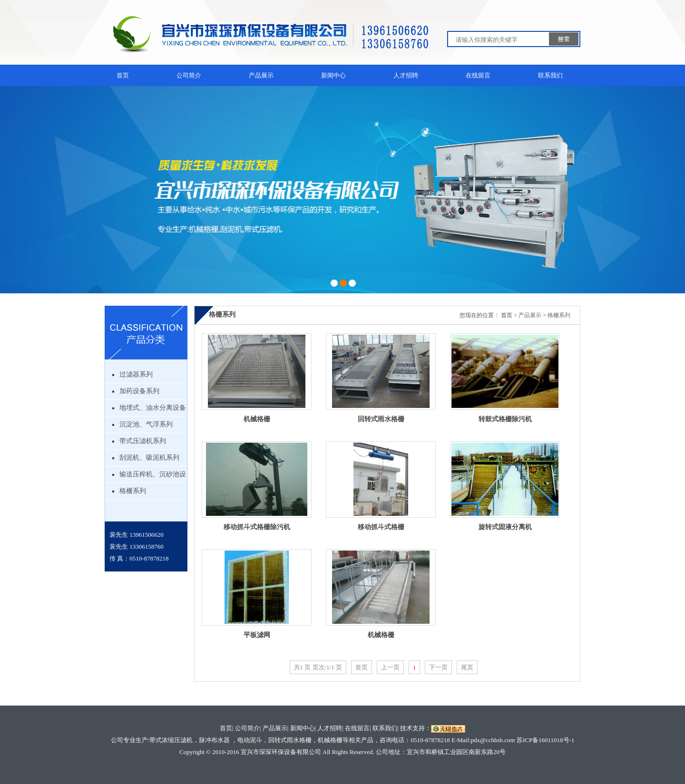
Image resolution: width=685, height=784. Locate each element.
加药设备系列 (139, 391)
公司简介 (189, 75)
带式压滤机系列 (143, 441)
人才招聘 (406, 75)
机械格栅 (257, 419)
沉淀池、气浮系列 (146, 424)
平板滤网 (257, 635)
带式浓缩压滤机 (171, 740)
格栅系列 (133, 491)
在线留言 (478, 75)
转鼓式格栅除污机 (505, 419)
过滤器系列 (136, 374)
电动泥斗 (250, 740)
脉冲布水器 (214, 740)
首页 (123, 75)
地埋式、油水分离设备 (153, 408)
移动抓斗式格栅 (381, 527)
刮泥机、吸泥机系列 (149, 458)
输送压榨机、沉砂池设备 (153, 477)
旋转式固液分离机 (505, 527)
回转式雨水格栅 (381, 419)
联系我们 (550, 75)
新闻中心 (333, 75)
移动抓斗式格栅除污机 (257, 527)
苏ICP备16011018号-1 (546, 740)
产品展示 (261, 75)
